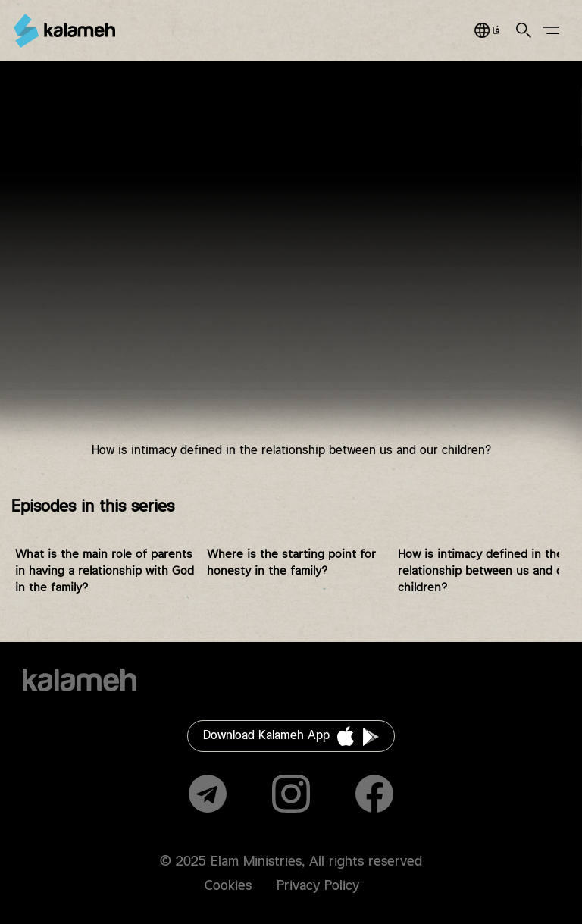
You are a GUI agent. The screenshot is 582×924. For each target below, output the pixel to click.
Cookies (228, 886)
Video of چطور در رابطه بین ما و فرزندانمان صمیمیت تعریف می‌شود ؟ (291, 271)
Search (524, 30)
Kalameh (64, 31)
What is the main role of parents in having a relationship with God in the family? (105, 571)
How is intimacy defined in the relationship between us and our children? (486, 571)
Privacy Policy (318, 886)
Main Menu (551, 30)
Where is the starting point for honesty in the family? (291, 563)
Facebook (374, 794)
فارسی (487, 30)
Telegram (208, 794)
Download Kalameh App (266, 736)
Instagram (291, 794)
